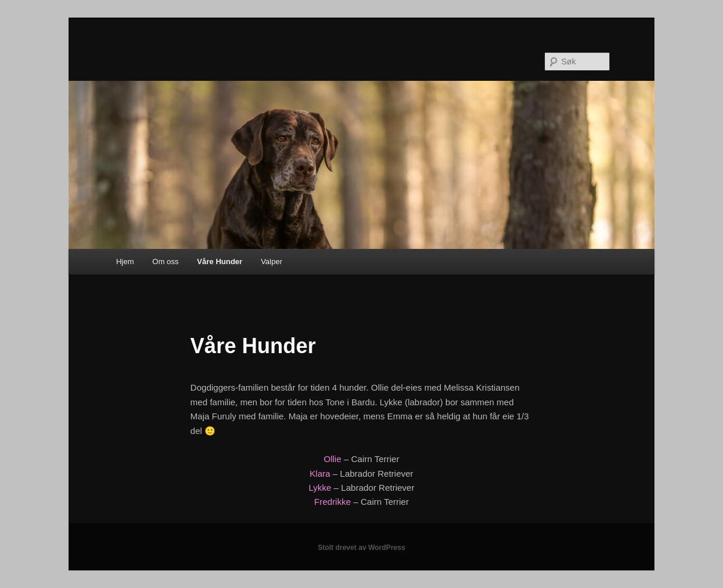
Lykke (320, 488)
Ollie (334, 459)
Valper (272, 261)
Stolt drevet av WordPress (361, 548)
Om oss (166, 261)
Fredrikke (332, 502)
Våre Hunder (219, 261)
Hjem (125, 261)
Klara (320, 474)
